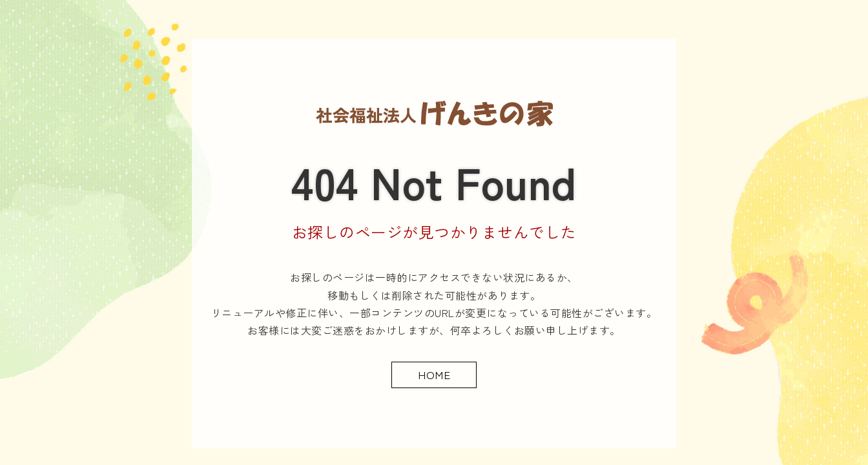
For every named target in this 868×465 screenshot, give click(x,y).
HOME (434, 374)
